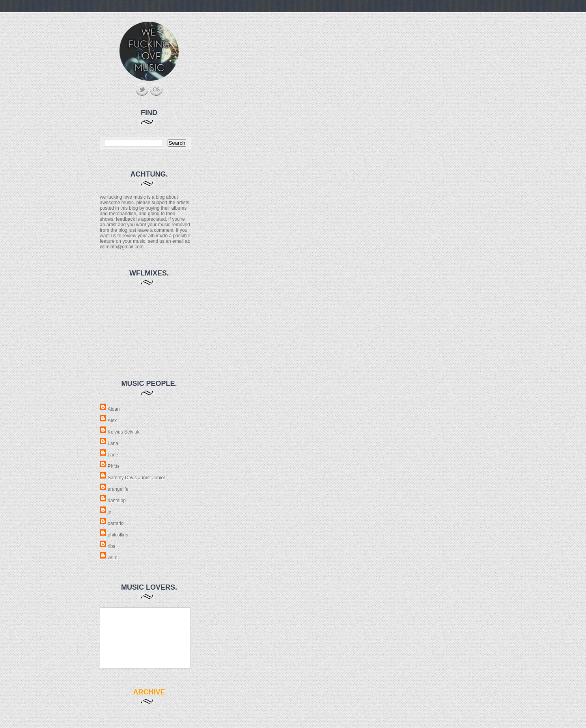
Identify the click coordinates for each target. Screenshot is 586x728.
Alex (112, 421)
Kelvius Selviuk (124, 432)
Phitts (114, 466)
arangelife (118, 489)
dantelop (117, 501)
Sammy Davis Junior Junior (136, 478)
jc (109, 512)
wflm (113, 558)
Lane (113, 455)
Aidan (114, 409)
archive (149, 692)
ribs (111, 546)
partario (116, 523)
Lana (113, 443)
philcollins (118, 535)
